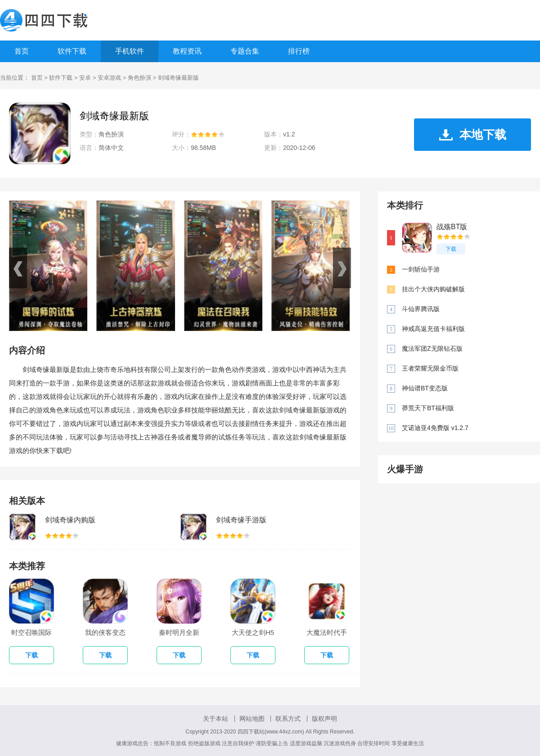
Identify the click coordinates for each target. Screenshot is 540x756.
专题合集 (245, 51)
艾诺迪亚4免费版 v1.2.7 (435, 428)
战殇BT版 (452, 227)
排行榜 (299, 51)
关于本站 (216, 719)
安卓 (85, 78)
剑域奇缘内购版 (70, 520)
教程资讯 (187, 51)
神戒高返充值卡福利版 (433, 329)
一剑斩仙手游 (421, 269)
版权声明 (324, 719)
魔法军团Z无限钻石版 (432, 349)
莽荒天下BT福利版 (428, 408)
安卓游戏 (109, 78)
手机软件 (130, 51)
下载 (451, 249)
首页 (22, 51)
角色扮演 (139, 78)
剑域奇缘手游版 (241, 520)
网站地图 (252, 719)
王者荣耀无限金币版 (430, 368)
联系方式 (288, 719)
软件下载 (72, 51)
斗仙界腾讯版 (421, 309)
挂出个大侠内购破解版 (433, 289)
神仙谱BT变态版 (425, 388)
